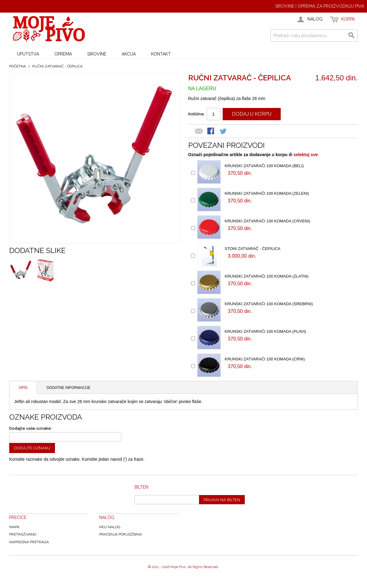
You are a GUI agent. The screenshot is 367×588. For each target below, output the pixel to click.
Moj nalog (110, 527)
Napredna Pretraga (29, 542)
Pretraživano (23, 534)
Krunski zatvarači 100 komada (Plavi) (265, 331)
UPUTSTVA (28, 54)
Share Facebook (211, 132)
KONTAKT (161, 54)
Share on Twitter (224, 132)
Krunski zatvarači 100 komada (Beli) (264, 166)
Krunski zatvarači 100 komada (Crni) (265, 359)
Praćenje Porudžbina (121, 534)
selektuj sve (306, 155)
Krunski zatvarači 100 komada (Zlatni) (267, 276)
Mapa (14, 527)
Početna (18, 66)
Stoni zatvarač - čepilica (253, 249)
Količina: (196, 114)
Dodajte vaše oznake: (31, 428)
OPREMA (63, 54)
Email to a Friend (199, 132)
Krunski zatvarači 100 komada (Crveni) (267, 221)
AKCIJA (129, 54)
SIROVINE (97, 54)
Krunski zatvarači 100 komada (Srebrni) (269, 304)
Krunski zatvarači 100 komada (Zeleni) (267, 193)
